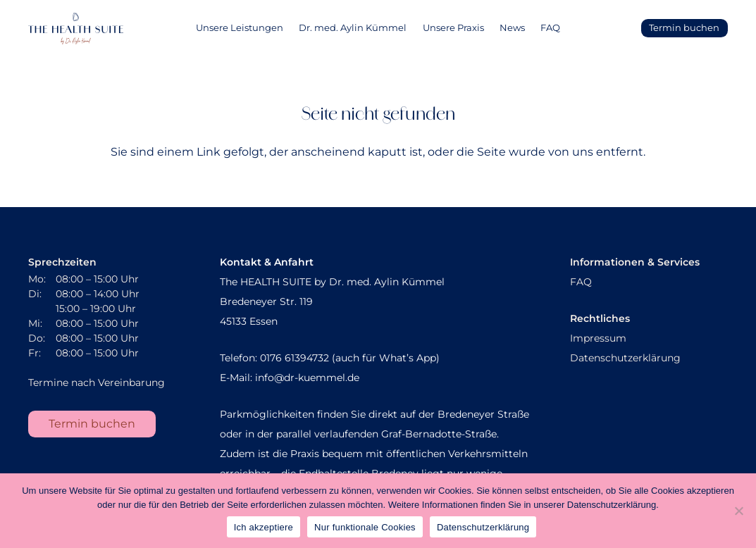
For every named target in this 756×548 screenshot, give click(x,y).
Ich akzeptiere (264, 527)
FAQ (581, 282)
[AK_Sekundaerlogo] (76, 29)
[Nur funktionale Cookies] (738, 511)
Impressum (598, 338)
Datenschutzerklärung (625, 358)
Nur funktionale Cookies (365, 527)
